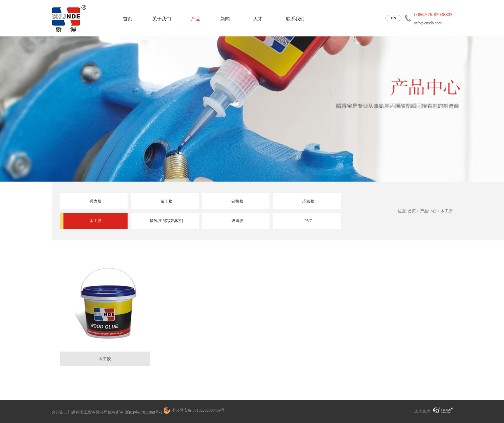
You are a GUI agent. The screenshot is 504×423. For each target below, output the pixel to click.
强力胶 (96, 201)
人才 (258, 19)
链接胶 (237, 201)
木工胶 (96, 221)
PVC (308, 221)
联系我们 (295, 19)
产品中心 (428, 211)
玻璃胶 (237, 221)
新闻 (225, 19)
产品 (196, 19)
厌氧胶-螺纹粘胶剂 (166, 221)
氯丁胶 (166, 201)
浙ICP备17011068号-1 (144, 412)
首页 (128, 19)
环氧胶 (308, 201)
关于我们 (162, 19)
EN (393, 18)
